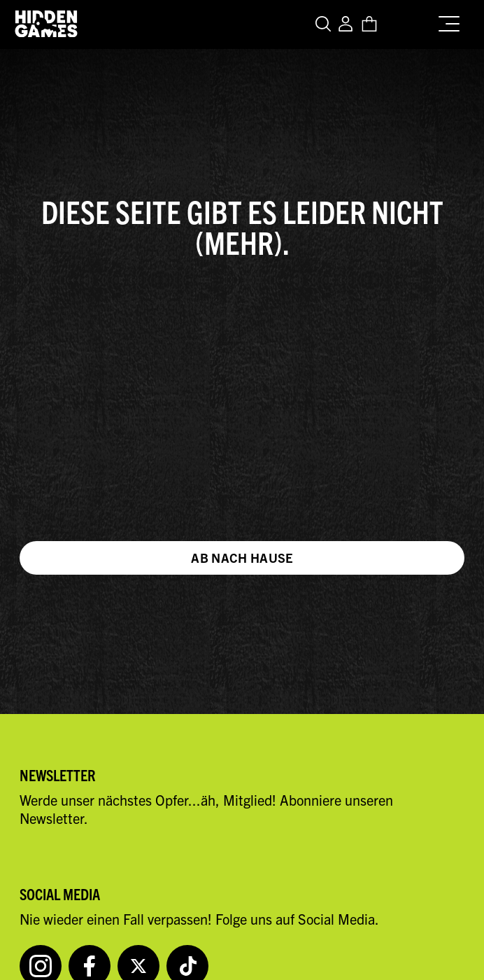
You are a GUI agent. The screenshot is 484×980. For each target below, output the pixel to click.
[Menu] (453, 21)
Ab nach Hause (242, 558)
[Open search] (325, 25)
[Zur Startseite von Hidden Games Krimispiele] (46, 24)
